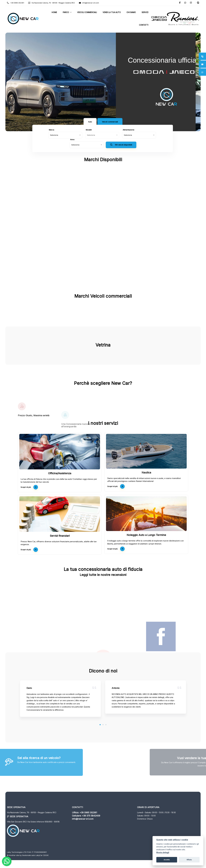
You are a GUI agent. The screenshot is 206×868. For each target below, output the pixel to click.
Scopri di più (29, 487)
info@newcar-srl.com (91, 3)
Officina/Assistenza (60, 473)
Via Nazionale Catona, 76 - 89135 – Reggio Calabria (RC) (54, 3)
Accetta (167, 860)
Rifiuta (189, 860)
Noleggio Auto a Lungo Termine (146, 535)
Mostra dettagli (163, 853)
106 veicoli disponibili (121, 145)
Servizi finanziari (60, 536)
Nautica (146, 473)
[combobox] (65, 135)
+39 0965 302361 (18, 3)
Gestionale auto (31, 855)
